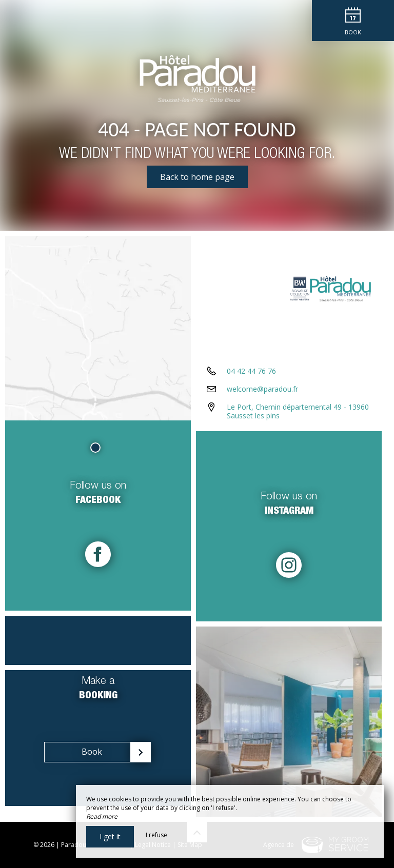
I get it (110, 836)
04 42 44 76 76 (251, 371)
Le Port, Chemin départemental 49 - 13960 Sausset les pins (298, 411)
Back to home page (197, 177)
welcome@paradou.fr (262, 389)
